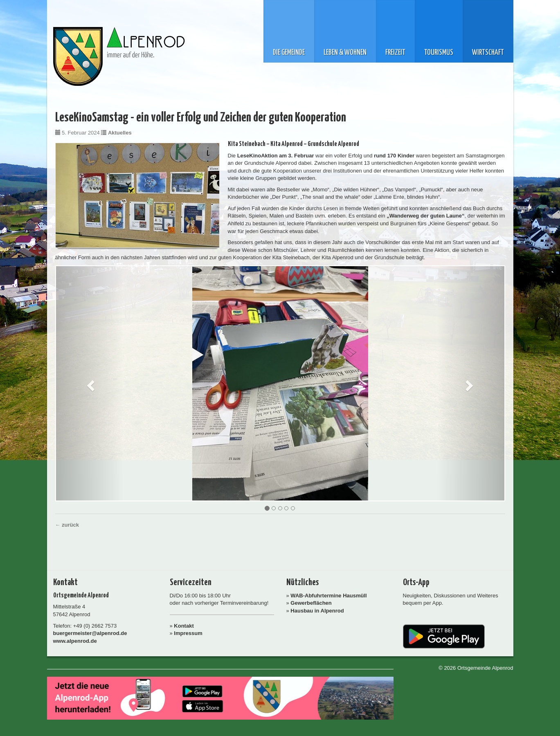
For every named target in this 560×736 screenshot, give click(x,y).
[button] (90, 383)
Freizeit (395, 53)
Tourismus (439, 53)
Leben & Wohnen (345, 53)
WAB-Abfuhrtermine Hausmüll (328, 596)
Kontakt (184, 626)
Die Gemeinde (289, 53)
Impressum (188, 633)
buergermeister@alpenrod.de (90, 633)
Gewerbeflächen (311, 603)
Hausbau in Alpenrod (317, 611)
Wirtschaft (488, 53)
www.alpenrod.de (75, 641)
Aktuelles (120, 133)
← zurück (67, 525)
